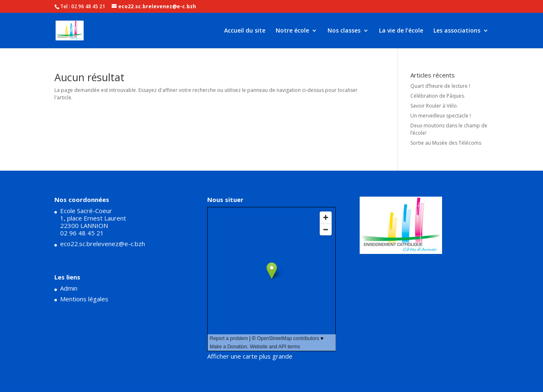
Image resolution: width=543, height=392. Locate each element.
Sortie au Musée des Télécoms (446, 143)
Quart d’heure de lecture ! (440, 86)
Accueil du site (245, 31)
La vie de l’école (401, 31)
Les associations (457, 31)
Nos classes (344, 31)
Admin (69, 288)
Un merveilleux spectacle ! (441, 116)
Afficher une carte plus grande (250, 356)
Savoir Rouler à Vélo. (434, 106)
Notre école (292, 31)
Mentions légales (84, 299)
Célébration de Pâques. (438, 96)
